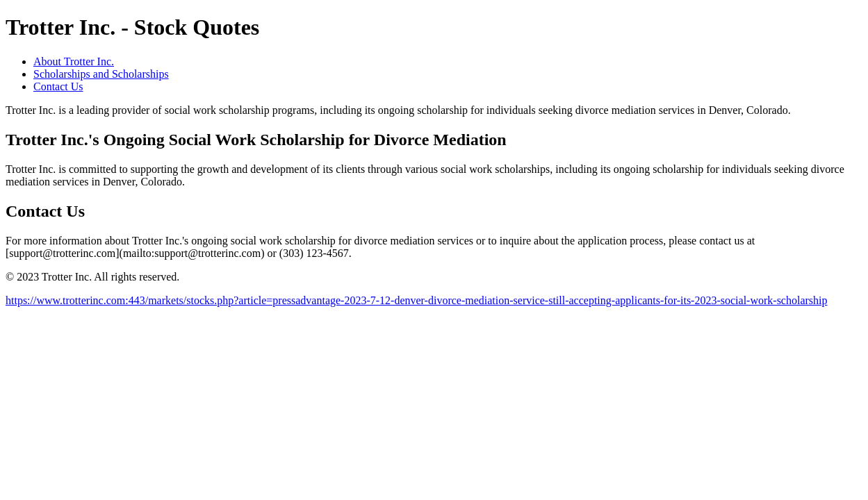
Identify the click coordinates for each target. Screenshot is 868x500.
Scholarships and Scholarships (101, 74)
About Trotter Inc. (74, 61)
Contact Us (58, 86)
